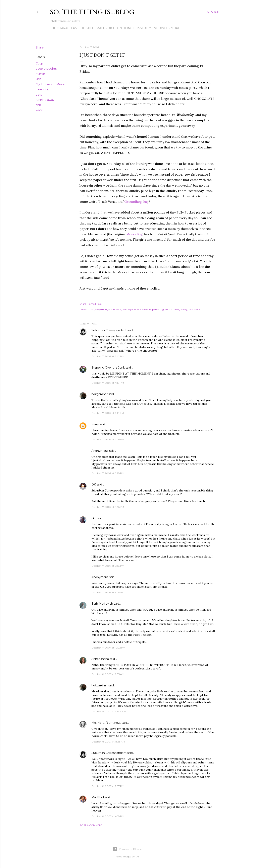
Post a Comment (91, 825)
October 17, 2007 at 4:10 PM (108, 383)
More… (176, 28)
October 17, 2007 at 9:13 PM (107, 592)
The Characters (63, 28)
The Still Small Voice (97, 28)
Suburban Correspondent (109, 330)
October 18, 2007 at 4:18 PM (108, 816)
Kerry (95, 424)
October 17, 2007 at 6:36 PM (108, 507)
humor (40, 74)
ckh (94, 518)
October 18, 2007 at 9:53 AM (108, 674)
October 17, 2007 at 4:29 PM (108, 439)
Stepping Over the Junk (108, 368)
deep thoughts (46, 69)
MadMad (98, 797)
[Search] (213, 12)
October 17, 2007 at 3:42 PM (108, 356)
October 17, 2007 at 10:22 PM (108, 648)
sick (38, 105)
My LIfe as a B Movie (50, 84)
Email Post (95, 304)
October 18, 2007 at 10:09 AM (109, 711)
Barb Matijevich (102, 604)
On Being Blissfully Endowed (143, 28)
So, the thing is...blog (92, 12)
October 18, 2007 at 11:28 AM (108, 742)
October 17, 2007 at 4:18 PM (108, 413)
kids (38, 79)
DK (94, 484)
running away (45, 100)
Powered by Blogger (127, 849)
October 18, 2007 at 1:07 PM (108, 786)
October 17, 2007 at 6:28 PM (108, 473)
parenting (42, 89)
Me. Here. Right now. (106, 723)
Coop (39, 63)
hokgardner (100, 394)
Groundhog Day (136, 202)
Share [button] (40, 47)
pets (39, 95)
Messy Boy (134, 234)
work (39, 110)
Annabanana (100, 659)
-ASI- (138, 857)
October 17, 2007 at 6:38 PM (108, 566)
